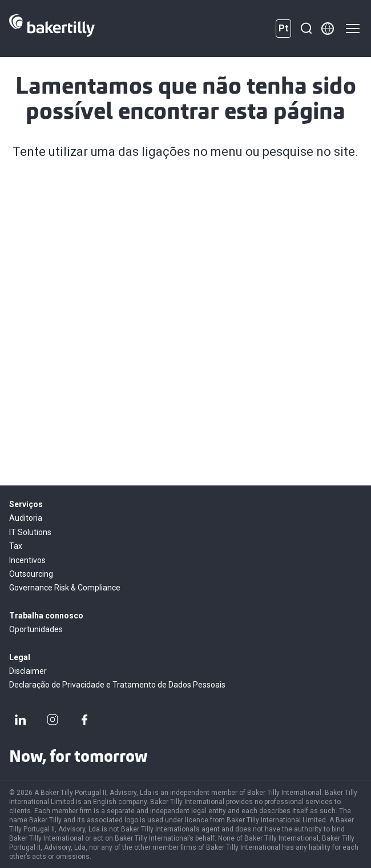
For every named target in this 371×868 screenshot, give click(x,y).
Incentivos (27, 560)
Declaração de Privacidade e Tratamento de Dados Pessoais (117, 685)
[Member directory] (328, 29)
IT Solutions (30, 532)
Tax (16, 546)
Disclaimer (28, 671)
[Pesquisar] (306, 29)
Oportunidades (36, 629)
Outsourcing (31, 574)
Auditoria (26, 518)
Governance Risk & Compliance (65, 588)
